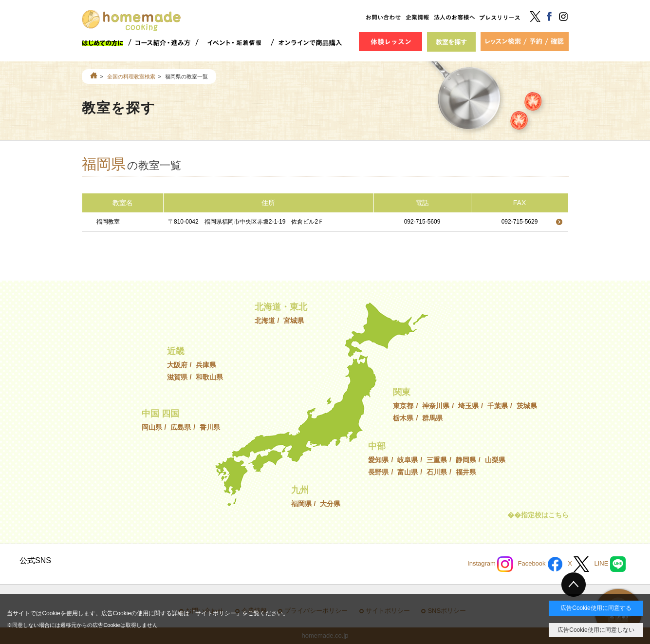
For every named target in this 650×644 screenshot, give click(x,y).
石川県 (437, 472)
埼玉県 (468, 406)
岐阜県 (408, 460)
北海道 (265, 321)
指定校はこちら (545, 515)
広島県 (181, 427)
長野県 (378, 472)
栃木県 (403, 418)
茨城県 (527, 406)
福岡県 (301, 504)
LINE (610, 564)
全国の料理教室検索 (131, 76)
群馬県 (432, 418)
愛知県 (378, 460)
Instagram (490, 564)
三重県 (437, 460)
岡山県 (152, 427)
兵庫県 (206, 365)
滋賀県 (177, 377)
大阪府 (177, 365)
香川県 (210, 427)
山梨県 (495, 460)
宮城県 (294, 321)
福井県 (466, 472)
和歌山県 (209, 377)
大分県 (330, 504)
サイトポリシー (216, 613)
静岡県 (466, 460)
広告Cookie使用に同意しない (596, 630)
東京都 (403, 406)
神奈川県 (436, 406)
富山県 (408, 472)
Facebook (540, 564)
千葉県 (498, 406)
